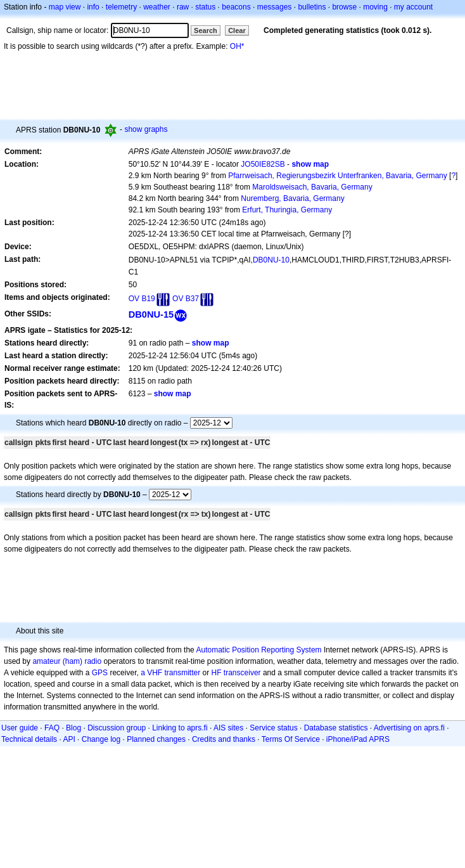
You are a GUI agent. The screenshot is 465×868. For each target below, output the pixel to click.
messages (275, 7)
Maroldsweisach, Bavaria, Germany (312, 187)
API (69, 739)
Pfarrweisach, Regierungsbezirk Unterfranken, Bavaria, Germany (337, 176)
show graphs (146, 129)
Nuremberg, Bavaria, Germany (292, 198)
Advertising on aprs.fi (409, 728)
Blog (73, 728)
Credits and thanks (224, 739)
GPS (100, 673)
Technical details (29, 739)
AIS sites (228, 728)
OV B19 (142, 299)
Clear (237, 30)
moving (375, 7)
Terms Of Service (291, 739)
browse (344, 7)
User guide (20, 728)
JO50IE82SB (263, 164)
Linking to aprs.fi (180, 728)
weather (157, 7)
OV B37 (186, 299)
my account (413, 7)
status (205, 7)
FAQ (52, 728)
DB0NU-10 (271, 260)
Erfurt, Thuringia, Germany (287, 210)
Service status (273, 728)
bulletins (312, 7)
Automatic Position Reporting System (258, 650)
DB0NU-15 (151, 314)
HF (217, 673)
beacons (236, 7)
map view (65, 7)
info (93, 7)
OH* (237, 46)
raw (183, 7)
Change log (101, 739)
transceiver (242, 673)
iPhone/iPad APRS (358, 739)
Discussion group (117, 728)
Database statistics (336, 728)
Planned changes (156, 739)
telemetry (121, 7)
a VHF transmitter (170, 673)
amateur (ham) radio (67, 661)
